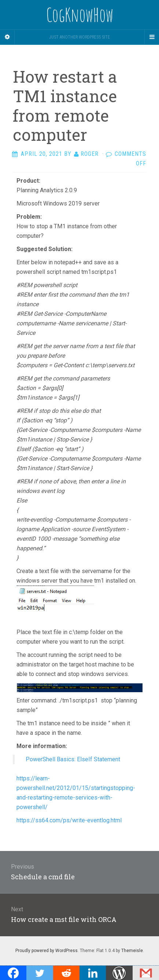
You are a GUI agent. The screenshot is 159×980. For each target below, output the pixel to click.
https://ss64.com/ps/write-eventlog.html (69, 820)
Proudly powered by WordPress (47, 951)
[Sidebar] (7, 37)
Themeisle (132, 951)
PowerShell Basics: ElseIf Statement (73, 759)
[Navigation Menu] (152, 37)
